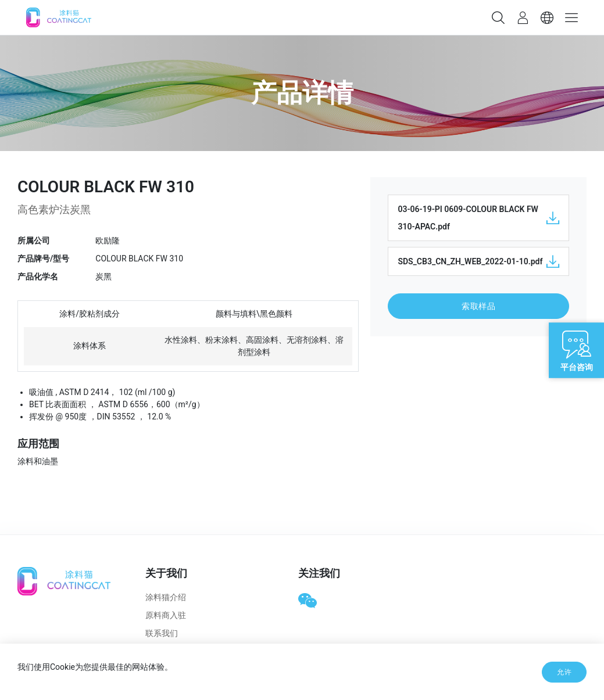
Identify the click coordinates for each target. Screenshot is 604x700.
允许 (564, 672)
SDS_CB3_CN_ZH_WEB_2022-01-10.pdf (478, 261)
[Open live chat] (576, 350)
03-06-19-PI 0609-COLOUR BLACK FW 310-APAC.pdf (478, 218)
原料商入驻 (166, 615)
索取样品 (478, 306)
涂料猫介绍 (166, 597)
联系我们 (162, 633)
